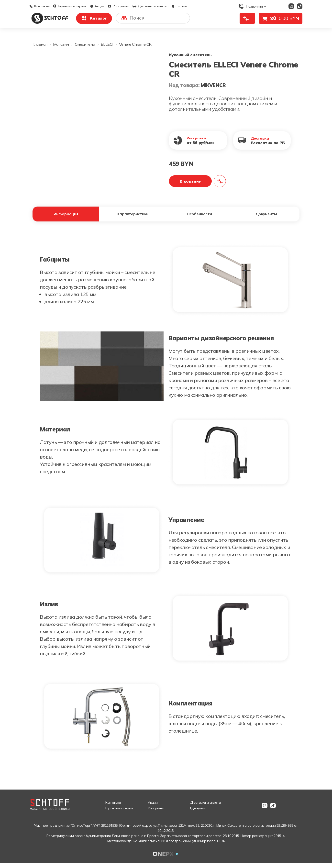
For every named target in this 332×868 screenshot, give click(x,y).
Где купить (199, 813)
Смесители (85, 44)
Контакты (40, 6)
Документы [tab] (266, 216)
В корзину (190, 181)
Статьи (179, 6)
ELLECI (107, 44)
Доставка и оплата (150, 6)
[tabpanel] (166, 503)
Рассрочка (118, 6)
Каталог (94, 18)
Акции (97, 6)
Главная (40, 44)
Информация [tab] (66, 216)
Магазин (61, 44)
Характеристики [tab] (133, 216)
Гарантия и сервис (70, 6)
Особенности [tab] (199, 216)
